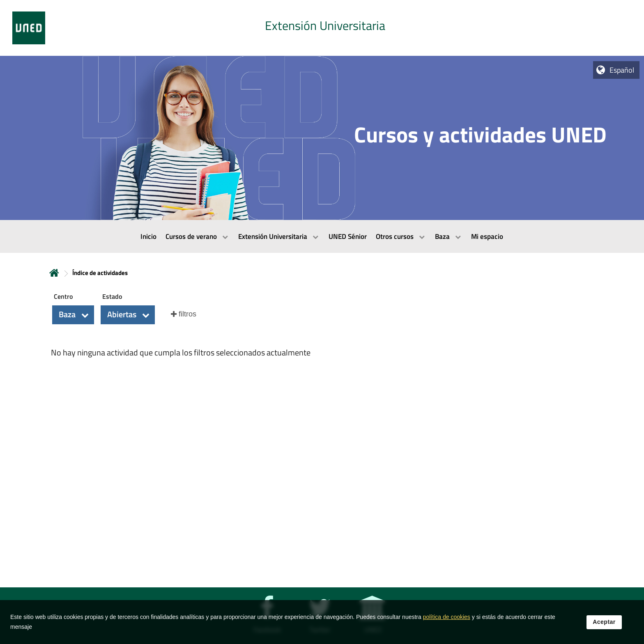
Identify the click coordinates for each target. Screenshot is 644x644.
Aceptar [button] (604, 628)
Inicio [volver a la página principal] (54, 273)
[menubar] (322, 236)
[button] (73, 315)
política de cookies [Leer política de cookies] (447, 623)
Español (622, 70)
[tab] (322, 28)
